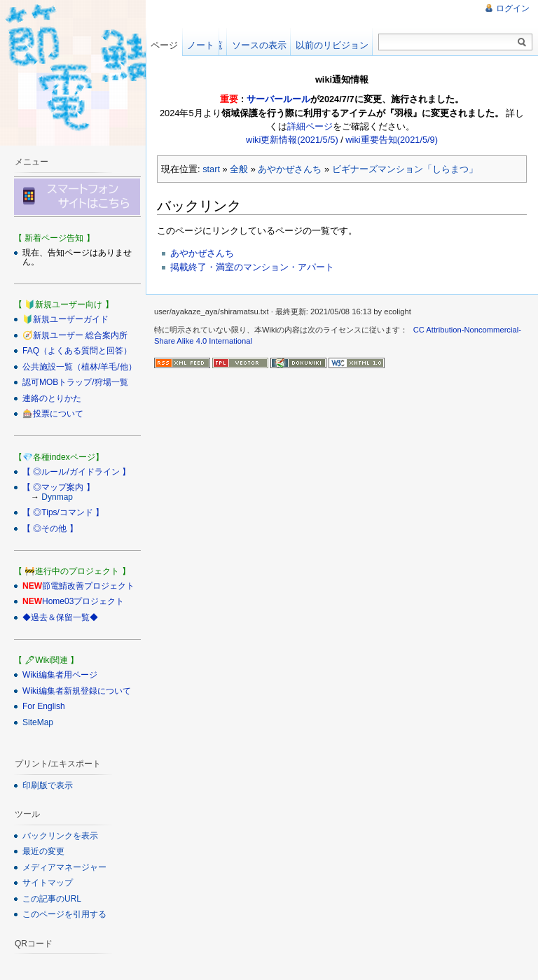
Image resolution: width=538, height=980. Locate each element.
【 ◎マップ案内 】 (58, 487)
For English (44, 706)
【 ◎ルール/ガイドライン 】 (76, 472)
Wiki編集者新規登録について (77, 691)
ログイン (513, 8)
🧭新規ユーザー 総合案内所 (75, 335)
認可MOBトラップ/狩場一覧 (75, 382)
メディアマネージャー (64, 867)
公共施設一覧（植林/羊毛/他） (80, 367)
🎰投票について (53, 414)
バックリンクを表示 (60, 836)
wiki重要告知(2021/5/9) (392, 140)
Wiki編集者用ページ (60, 675)
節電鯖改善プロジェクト (88, 586)
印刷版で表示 (48, 785)
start (211, 169)
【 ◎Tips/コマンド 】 (63, 512)
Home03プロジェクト (83, 601)
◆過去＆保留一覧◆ (60, 617)
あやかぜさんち (290, 169)
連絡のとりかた (52, 398)
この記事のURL (52, 899)
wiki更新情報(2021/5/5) (292, 140)
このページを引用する (64, 914)
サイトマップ (48, 883)
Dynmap (57, 497)
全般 (239, 169)
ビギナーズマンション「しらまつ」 (405, 169)
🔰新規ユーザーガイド (65, 319)
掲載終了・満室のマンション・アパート (252, 267)
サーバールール (278, 99)
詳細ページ (310, 126)
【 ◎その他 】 (50, 528)
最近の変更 (43, 851)
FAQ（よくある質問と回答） (77, 351)
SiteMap (38, 722)
